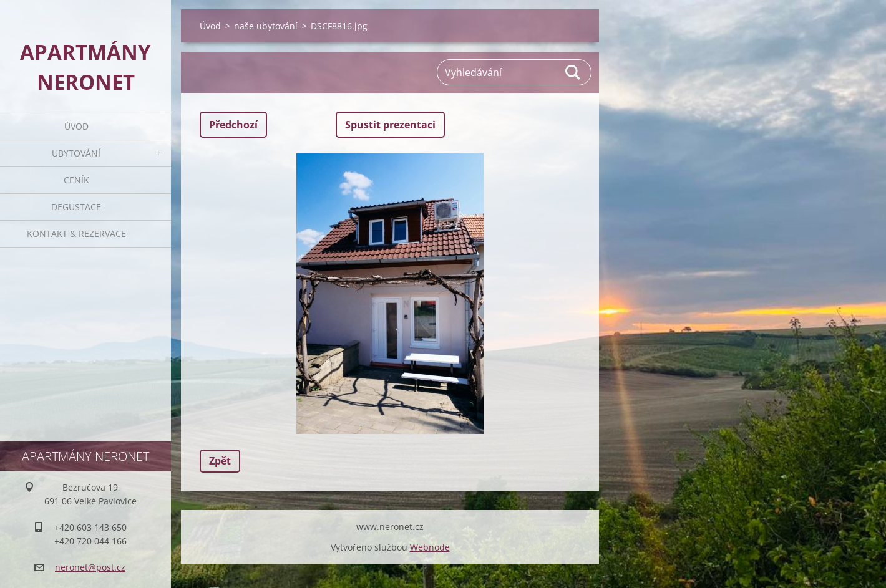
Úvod (76, 126)
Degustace (76, 207)
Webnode (430, 547)
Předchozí (233, 125)
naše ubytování (266, 26)
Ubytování (76, 153)
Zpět (220, 461)
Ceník (76, 180)
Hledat (573, 72)
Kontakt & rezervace (76, 234)
